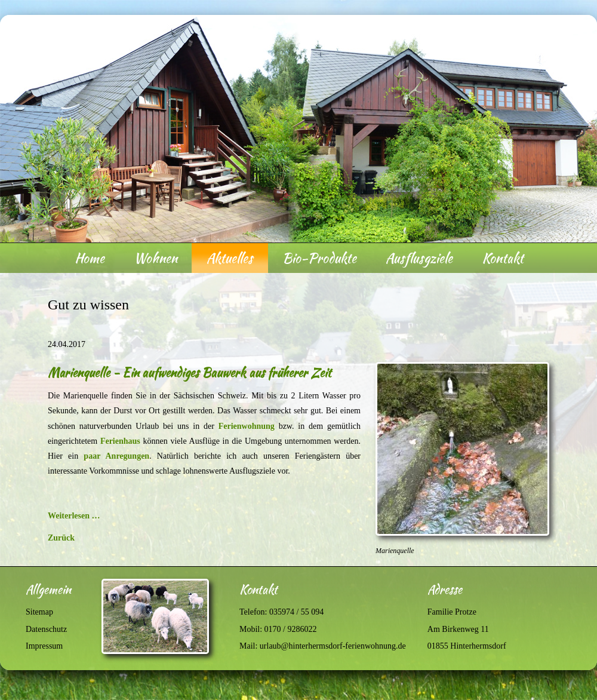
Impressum (44, 646)
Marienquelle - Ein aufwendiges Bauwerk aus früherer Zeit (190, 372)
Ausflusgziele (419, 258)
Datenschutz (46, 629)
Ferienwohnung (247, 426)
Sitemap (39, 612)
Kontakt (503, 258)
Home (90, 258)
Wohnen (156, 258)
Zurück (61, 538)
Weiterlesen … (74, 516)
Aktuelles (230, 258)
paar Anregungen (116, 456)
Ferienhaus (120, 441)
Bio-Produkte (319, 258)
